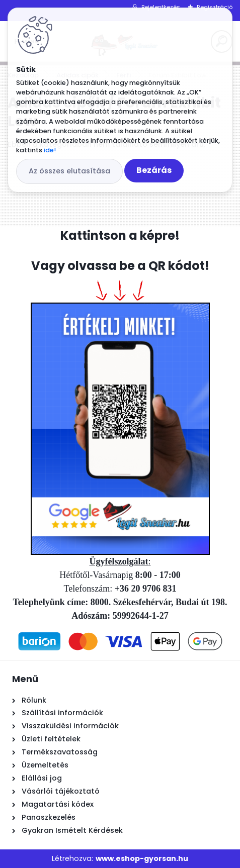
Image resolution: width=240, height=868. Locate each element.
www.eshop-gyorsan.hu (142, 858)
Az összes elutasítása (69, 171)
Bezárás (154, 170)
